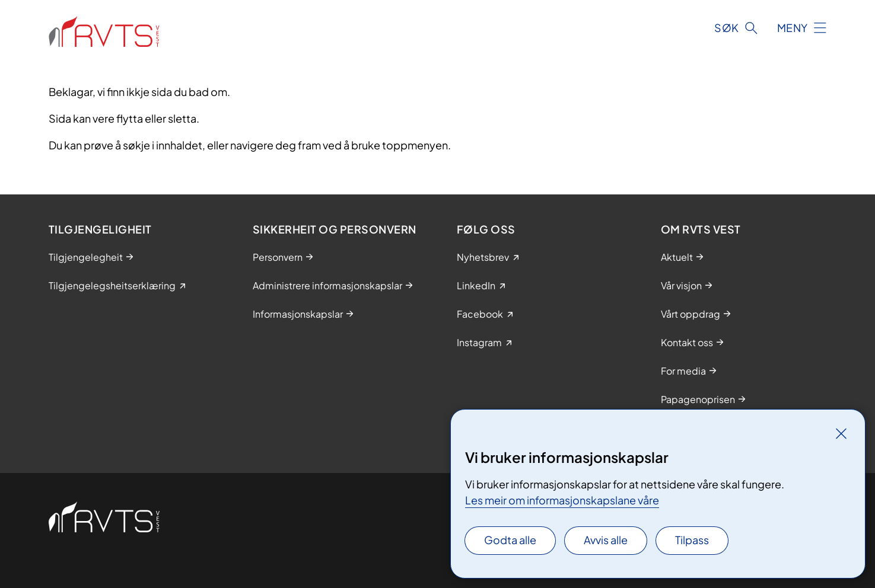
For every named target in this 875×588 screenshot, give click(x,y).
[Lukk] (841, 433)
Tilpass (692, 540)
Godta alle (510, 540)
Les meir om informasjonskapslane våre (562, 500)
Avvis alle (606, 540)
